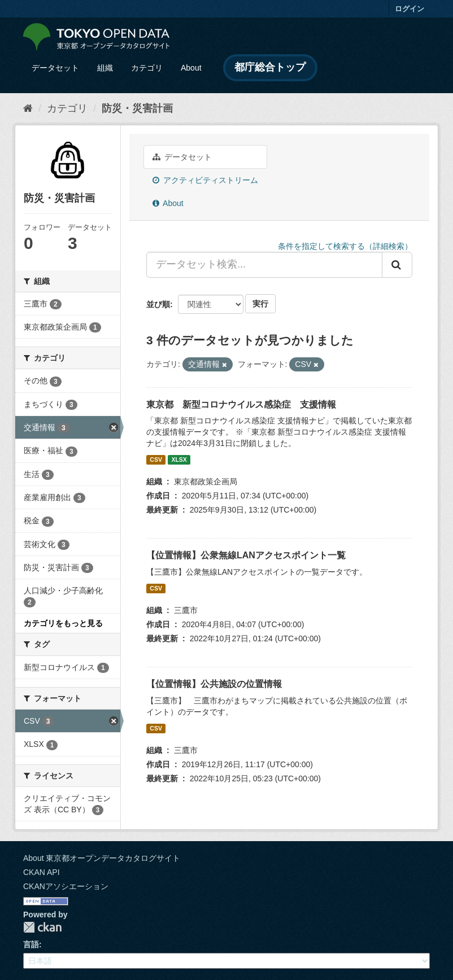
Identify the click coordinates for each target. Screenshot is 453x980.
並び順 (158, 304)
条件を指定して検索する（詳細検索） (345, 246)
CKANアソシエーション (66, 886)
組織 (105, 68)
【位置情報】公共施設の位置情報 (214, 684)
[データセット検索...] (264, 265)
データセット (55, 68)
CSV (156, 460)
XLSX (179, 460)
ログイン (410, 9)
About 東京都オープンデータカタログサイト (102, 858)
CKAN (42, 927)
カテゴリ (147, 68)
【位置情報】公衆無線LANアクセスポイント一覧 (246, 555)
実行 (260, 304)
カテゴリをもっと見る (63, 623)
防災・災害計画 (137, 108)
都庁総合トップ (270, 67)
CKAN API (42, 872)
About (191, 68)
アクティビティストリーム (205, 180)
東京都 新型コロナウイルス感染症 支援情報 (241, 404)
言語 (31, 944)
